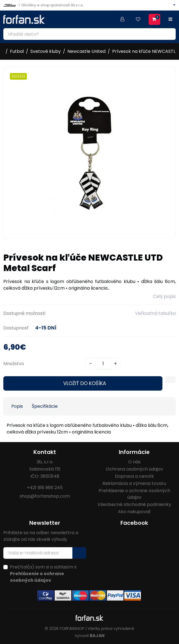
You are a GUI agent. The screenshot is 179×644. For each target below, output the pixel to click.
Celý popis (164, 296)
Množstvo (14, 364)
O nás (134, 462)
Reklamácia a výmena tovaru (134, 483)
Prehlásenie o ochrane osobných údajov (134, 494)
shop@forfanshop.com (45, 496)
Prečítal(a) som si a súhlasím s (43, 574)
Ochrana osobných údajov (134, 469)
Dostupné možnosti (24, 313)
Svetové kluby (46, 51)
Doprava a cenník (134, 476)
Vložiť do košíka (85, 383)
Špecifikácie (45, 406)
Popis (17, 406)
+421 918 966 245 (45, 488)
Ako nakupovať (134, 512)
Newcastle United (86, 51)
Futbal (17, 51)
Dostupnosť (16, 328)
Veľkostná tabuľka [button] (155, 313)
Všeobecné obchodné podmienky (134, 504)
